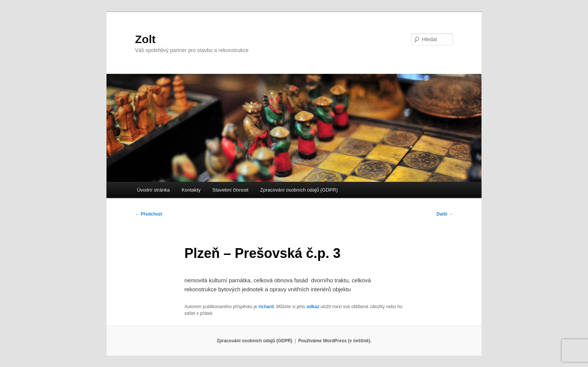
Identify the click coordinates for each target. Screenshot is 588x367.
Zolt (145, 39)
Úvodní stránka (153, 190)
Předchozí (149, 214)
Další (445, 214)
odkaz (313, 307)
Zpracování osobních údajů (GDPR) (299, 190)
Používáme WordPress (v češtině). (335, 341)
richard (266, 307)
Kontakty (191, 190)
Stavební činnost (230, 190)
